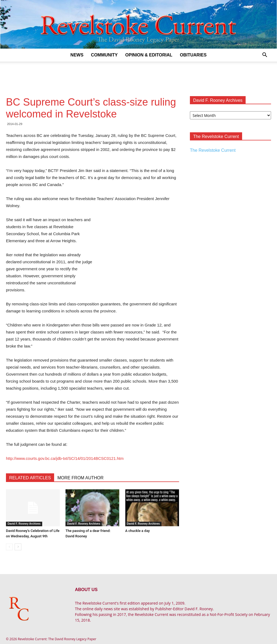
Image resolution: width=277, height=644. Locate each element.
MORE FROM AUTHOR (80, 478)
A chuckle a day (138, 531)
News (77, 55)
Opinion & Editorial (149, 55)
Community (104, 55)
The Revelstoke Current (213, 150)
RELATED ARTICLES (30, 478)
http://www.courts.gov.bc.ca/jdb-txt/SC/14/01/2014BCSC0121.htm (65, 458)
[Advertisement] (138, 76)
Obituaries (193, 55)
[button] (265, 55)
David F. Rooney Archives (24, 524)
